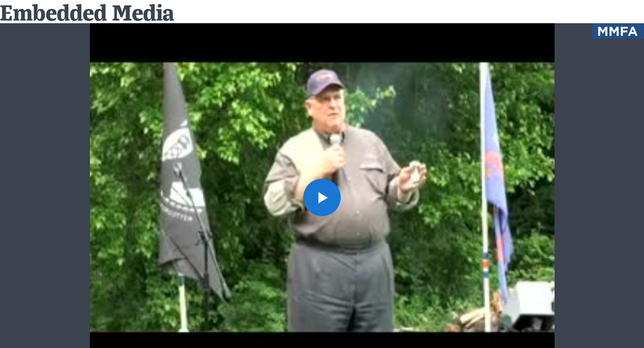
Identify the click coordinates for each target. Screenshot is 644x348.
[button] (322, 197)
